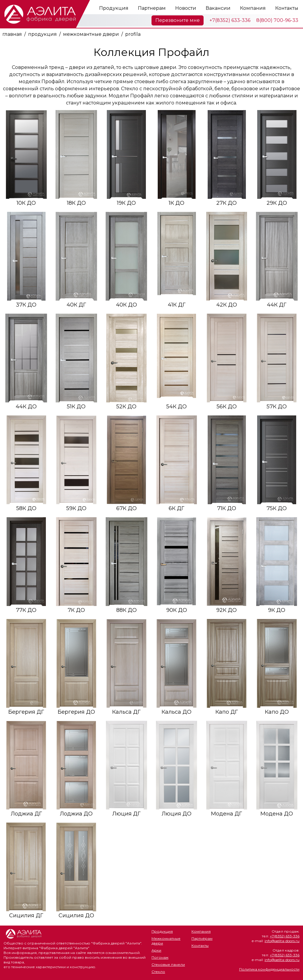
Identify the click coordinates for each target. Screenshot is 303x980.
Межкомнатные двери (166, 941)
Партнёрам (202, 938)
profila (133, 34)
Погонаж (160, 957)
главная (12, 34)
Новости (186, 8)
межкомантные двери (91, 34)
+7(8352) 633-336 (230, 20)
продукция (42, 34)
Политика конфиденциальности (269, 969)
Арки (156, 950)
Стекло (158, 972)
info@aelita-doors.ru (282, 941)
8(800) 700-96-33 (277, 20)
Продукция (114, 8)
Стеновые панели (168, 964)
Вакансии (218, 8)
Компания (253, 8)
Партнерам (152, 8)
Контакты (287, 8)
